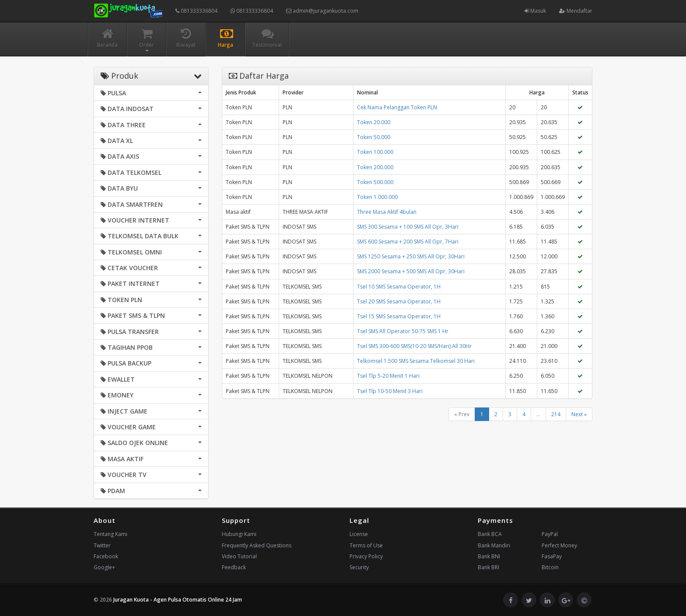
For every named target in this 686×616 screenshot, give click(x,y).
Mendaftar (576, 11)
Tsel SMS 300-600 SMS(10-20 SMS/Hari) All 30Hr (414, 346)
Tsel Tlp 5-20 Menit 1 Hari (388, 376)
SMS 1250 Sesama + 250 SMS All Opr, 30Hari (411, 256)
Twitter (102, 545)
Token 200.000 (375, 167)
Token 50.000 (374, 137)
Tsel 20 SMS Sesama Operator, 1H (399, 301)
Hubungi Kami (239, 534)
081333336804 (196, 11)
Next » (579, 414)
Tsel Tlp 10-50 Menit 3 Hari (390, 391)
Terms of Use (366, 545)
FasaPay (552, 556)
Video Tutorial (239, 556)
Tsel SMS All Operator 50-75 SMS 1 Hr (403, 331)
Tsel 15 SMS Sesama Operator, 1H (399, 316)
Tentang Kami (110, 534)
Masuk (535, 11)
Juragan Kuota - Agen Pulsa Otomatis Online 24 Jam (178, 600)
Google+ (104, 567)
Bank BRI (488, 567)
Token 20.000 (374, 122)
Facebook (106, 556)
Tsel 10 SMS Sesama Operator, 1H (399, 287)
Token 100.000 (375, 152)
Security (359, 567)
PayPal (550, 534)
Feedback (234, 567)
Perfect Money (559, 545)
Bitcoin (550, 567)
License (359, 534)
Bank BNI (489, 556)
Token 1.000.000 (377, 197)
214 (556, 414)
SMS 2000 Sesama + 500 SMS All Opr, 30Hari (411, 271)
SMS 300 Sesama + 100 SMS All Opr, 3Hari (408, 227)
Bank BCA (490, 534)
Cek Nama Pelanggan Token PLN (397, 107)
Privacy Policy (366, 556)
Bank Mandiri (494, 545)
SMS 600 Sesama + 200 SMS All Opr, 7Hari (408, 242)
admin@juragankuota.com (322, 11)
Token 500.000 (375, 182)
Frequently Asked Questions (257, 545)
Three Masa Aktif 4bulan (387, 212)
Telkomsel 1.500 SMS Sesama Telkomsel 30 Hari (416, 361)
